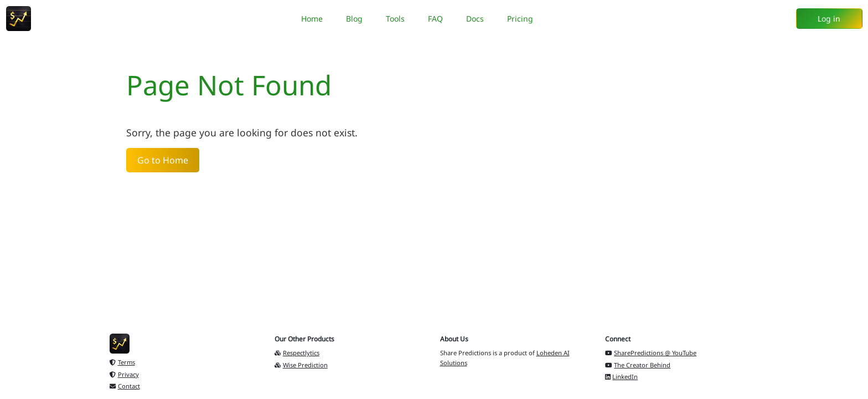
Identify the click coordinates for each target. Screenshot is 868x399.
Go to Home (163, 160)
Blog (354, 19)
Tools (395, 19)
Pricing (520, 19)
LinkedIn (622, 377)
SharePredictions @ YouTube (651, 353)
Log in (829, 19)
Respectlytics (297, 353)
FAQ (435, 19)
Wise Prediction (301, 365)
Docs (475, 19)
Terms (122, 362)
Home (312, 19)
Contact (125, 386)
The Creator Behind (638, 365)
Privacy (124, 374)
